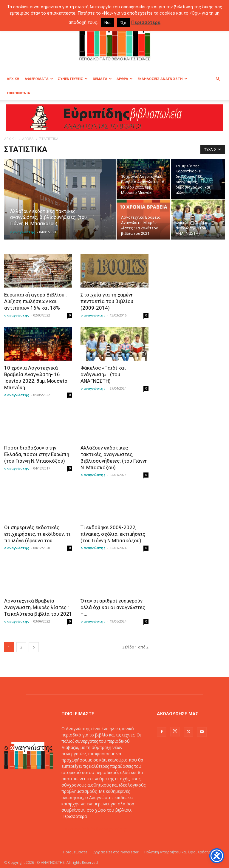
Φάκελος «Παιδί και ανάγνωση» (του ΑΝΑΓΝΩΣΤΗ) (103, 374)
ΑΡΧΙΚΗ (13, 79)
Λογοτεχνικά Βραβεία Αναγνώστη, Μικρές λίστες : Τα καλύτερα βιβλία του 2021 (38, 607)
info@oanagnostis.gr (107, 829)
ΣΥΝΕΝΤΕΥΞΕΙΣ (73, 79)
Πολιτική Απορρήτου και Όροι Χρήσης (177, 852)
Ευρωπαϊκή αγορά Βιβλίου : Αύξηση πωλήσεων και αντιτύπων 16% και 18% (35, 301)
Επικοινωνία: (74, 829)
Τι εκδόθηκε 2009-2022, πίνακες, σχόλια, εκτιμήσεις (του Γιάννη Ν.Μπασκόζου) (113, 534)
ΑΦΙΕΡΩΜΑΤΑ (39, 79)
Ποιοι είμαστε (75, 852)
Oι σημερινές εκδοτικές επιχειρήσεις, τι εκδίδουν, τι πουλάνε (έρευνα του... (37, 534)
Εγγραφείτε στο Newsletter (116, 852)
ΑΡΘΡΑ (125, 79)
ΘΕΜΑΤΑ (102, 79)
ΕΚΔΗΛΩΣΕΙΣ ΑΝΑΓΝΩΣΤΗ (162, 79)
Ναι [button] (107, 23)
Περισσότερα (74, 816)
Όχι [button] (123, 23)
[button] (218, 79)
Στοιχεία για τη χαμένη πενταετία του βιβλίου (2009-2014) (107, 301)
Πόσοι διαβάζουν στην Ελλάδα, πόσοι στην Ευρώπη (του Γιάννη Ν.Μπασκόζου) (37, 454)
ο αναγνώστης (23, 232)
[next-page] (34, 647)
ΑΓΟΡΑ (28, 139)
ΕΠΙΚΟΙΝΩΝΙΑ (18, 93)
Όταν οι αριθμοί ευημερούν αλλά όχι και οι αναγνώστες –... (113, 607)
